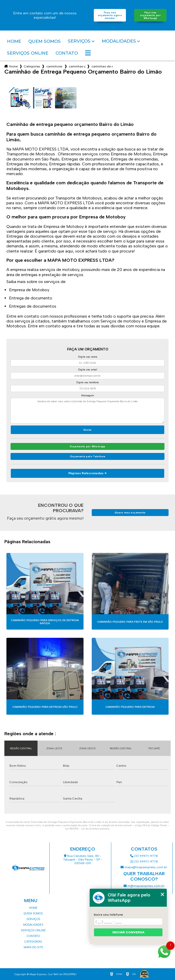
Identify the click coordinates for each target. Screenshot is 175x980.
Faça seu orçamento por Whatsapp (150, 15)
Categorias (32, 66)
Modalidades (119, 41)
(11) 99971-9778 (144, 856)
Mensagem (87, 395)
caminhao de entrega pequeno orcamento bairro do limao (102, 66)
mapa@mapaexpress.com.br (144, 867)
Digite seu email (88, 370)
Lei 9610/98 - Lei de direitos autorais (87, 829)
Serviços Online (28, 53)
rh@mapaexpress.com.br (144, 886)
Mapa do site (33, 947)
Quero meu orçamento (130, 513)
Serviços (79, 41)
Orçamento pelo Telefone (88, 456)
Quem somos (44, 41)
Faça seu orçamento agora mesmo (110, 15)
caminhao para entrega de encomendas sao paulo (77, 66)
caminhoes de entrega (54, 66)
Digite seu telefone (87, 382)
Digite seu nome (88, 357)
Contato (67, 53)
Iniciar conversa (128, 932)
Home (14, 41)
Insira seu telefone (108, 915)
